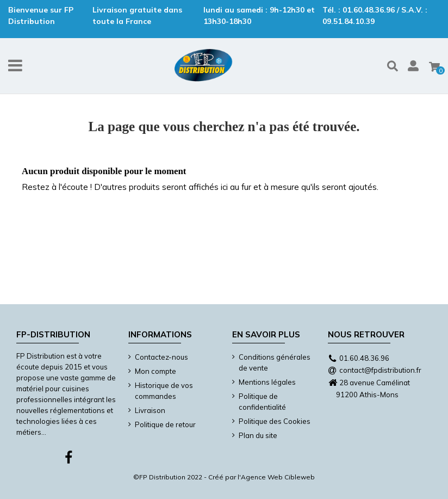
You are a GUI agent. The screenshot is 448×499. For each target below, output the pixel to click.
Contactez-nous (161, 357)
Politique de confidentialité (262, 402)
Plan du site (258, 435)
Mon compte (155, 371)
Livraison (150, 410)
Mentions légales (267, 382)
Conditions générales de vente (275, 362)
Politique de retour (165, 424)
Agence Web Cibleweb (278, 477)
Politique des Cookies (275, 421)
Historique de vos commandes (164, 391)
